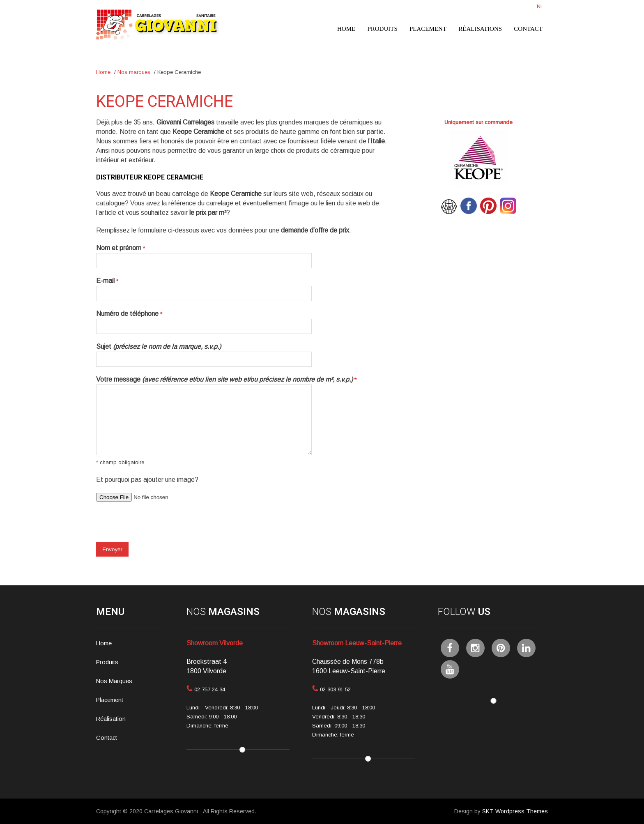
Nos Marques (114, 681)
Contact (528, 29)
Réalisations (480, 29)
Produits (382, 29)
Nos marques (134, 72)
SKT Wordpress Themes (515, 811)
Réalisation (111, 719)
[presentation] (159, 526)
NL (540, 6)
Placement (428, 29)
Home (346, 29)
